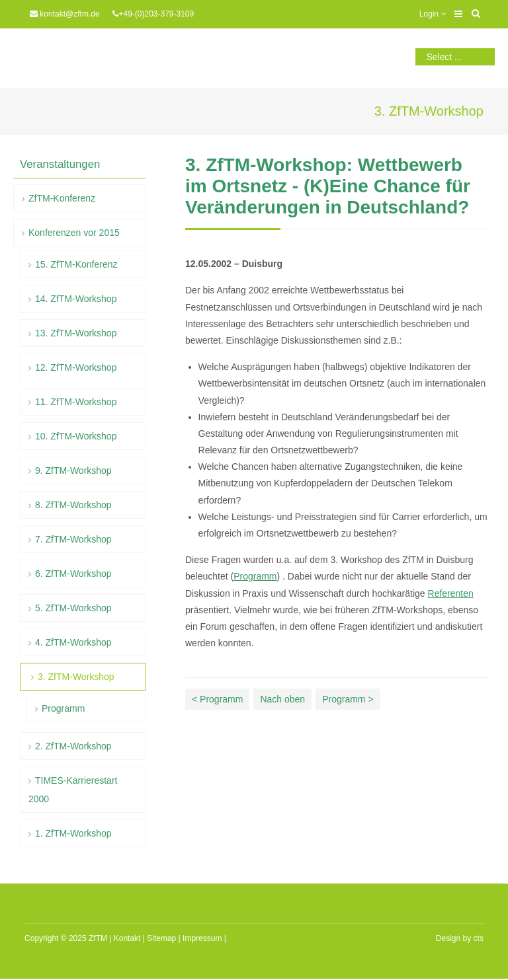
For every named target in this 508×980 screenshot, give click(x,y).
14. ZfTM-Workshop (76, 299)
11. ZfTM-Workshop (76, 402)
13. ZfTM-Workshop (76, 333)
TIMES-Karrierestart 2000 (73, 790)
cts (479, 938)
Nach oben (282, 699)
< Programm (217, 699)
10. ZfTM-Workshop (76, 436)
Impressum (202, 938)
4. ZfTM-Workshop (73, 642)
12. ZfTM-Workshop (76, 367)
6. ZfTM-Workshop (73, 574)
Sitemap (161, 938)
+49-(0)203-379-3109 (156, 14)
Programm (255, 576)
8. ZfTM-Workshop (73, 505)
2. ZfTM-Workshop (73, 746)
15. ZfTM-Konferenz (76, 264)
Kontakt (127, 938)
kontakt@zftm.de (69, 14)
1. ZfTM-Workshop (73, 833)
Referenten (451, 593)
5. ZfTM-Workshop (73, 608)
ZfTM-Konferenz (62, 198)
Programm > (348, 699)
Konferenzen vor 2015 (74, 233)
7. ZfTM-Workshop (73, 539)
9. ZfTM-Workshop (73, 471)
